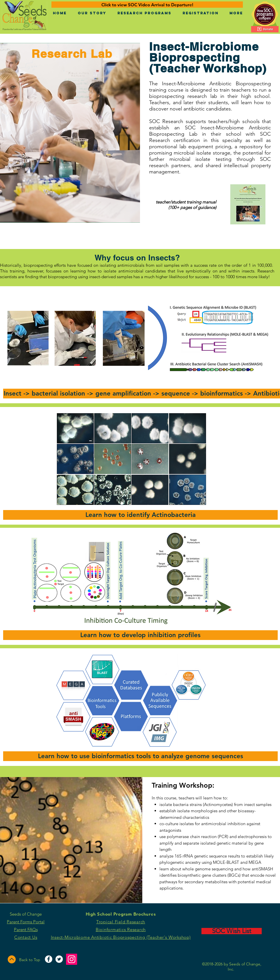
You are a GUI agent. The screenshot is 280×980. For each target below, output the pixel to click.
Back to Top (30, 960)
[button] (92, 13)
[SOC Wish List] (232, 931)
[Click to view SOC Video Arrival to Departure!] (147, 5)
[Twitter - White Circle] (59, 959)
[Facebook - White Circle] (49, 959)
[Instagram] (72, 959)
